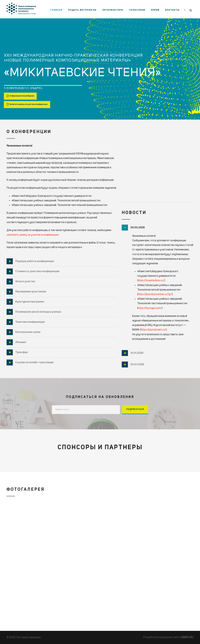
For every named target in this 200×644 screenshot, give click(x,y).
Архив (155, 10)
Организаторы (113, 10)
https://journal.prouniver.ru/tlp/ (155, 294)
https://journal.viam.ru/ (153, 330)
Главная (56, 10)
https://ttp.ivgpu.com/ (150, 308)
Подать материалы (82, 10)
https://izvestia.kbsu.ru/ (151, 281)
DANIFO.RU (187, 637)
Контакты (172, 10)
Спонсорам (137, 10)
